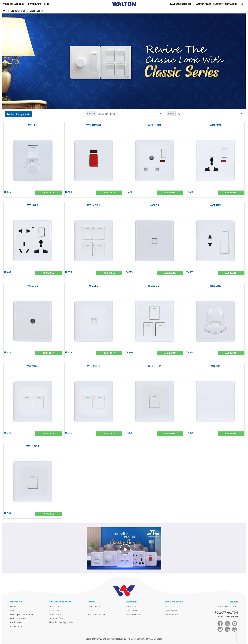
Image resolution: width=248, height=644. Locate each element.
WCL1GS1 (33, 446)
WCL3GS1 (154, 286)
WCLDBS (215, 286)
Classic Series (36, 11)
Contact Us (54, 606)
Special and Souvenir (97, 614)
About (13, 610)
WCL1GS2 (154, 366)
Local (90, 610)
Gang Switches (18, 11)
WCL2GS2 (33, 366)
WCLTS (94, 286)
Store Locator (55, 614)
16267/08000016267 (227, 606)
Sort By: (91, 114)
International (94, 606)
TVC (167, 606)
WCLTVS (33, 286)
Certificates (16, 622)
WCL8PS (33, 205)
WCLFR (33, 125)
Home (13, 606)
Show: (171, 114)
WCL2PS (215, 205)
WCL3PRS (154, 125)
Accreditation (16, 626)
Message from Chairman (22, 614)
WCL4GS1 (94, 205)
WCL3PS (215, 125)
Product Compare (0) (18, 114)
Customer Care (56, 618)
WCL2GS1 (94, 366)
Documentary (171, 614)
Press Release (133, 614)
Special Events (172, 610)
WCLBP (215, 366)
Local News (132, 606)
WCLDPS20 (94, 125)
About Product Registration (62, 622)
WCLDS (154, 205)
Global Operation (18, 618)
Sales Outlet (55, 610)
